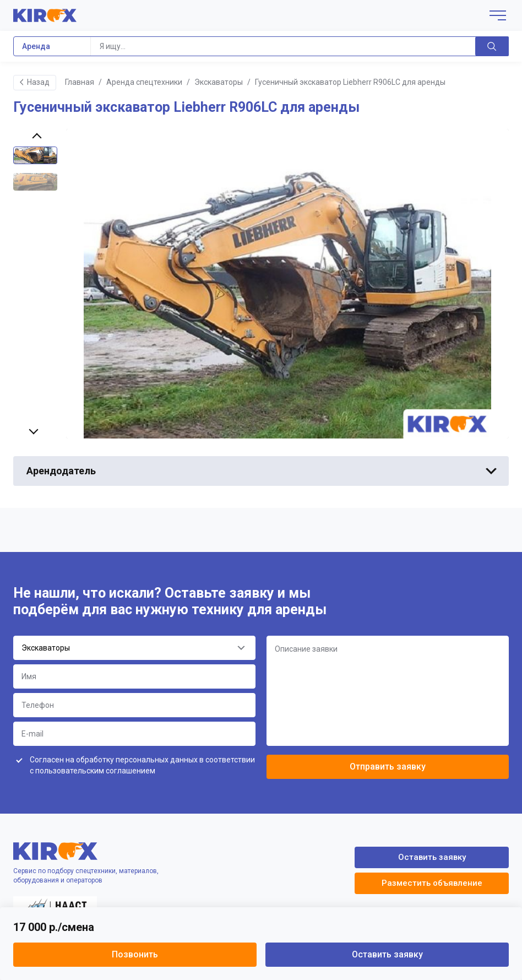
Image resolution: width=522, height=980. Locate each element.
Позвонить (135, 954)
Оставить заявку (387, 954)
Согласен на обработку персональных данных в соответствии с (142, 765)
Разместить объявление (432, 883)
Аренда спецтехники (144, 82)
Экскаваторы (219, 82)
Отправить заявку (388, 767)
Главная (80, 82)
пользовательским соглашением (95, 771)
